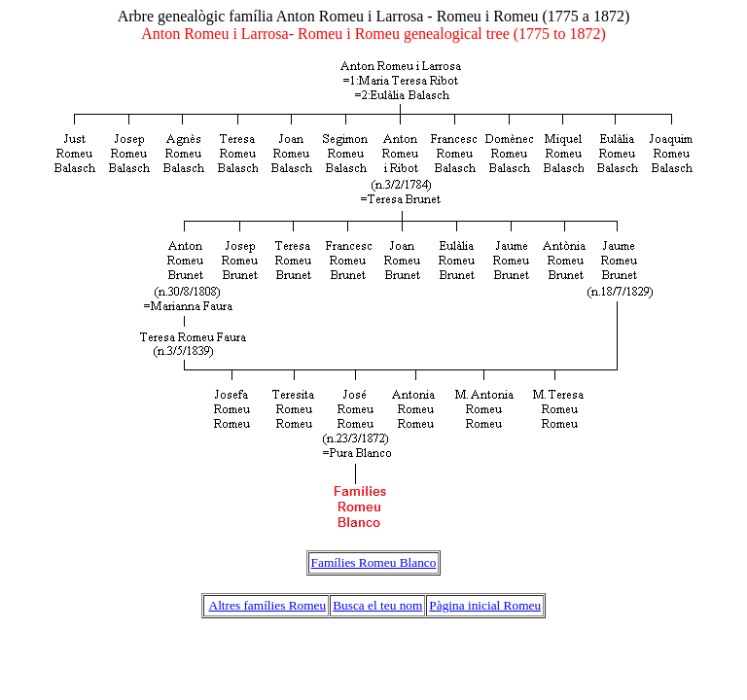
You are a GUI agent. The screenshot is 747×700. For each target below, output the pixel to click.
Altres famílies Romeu (268, 605)
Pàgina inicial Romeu (485, 605)
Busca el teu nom (377, 605)
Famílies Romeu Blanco (374, 562)
